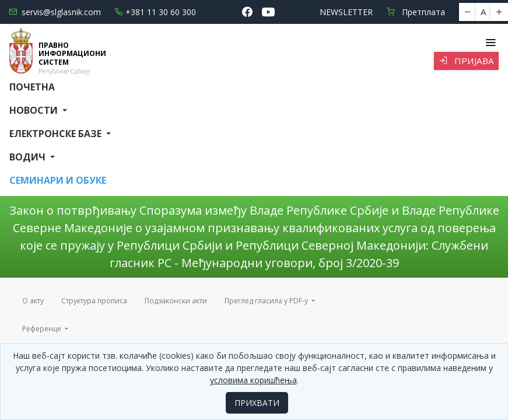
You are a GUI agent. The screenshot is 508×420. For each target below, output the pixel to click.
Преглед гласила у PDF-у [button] (267, 301)
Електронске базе (57, 134)
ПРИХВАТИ (257, 403)
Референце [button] (43, 329)
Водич (29, 157)
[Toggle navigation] (490, 43)
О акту (33, 301)
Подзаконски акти (176, 301)
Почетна (32, 87)
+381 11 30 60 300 (155, 12)
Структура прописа (94, 301)
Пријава (466, 61)
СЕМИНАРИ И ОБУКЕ (58, 180)
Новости (35, 110)
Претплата (416, 12)
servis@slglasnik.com (55, 12)
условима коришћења (253, 380)
